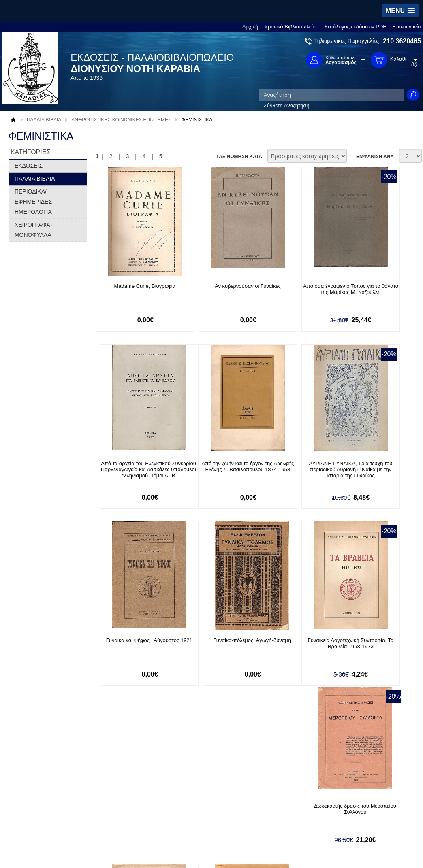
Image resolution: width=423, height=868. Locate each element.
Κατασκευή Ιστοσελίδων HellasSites (368, 850)
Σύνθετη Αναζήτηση (287, 105)
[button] (400, 11)
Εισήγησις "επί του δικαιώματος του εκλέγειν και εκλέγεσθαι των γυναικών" (294, 648)
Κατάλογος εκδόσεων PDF (355, 27)
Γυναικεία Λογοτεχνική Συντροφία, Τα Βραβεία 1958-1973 (133, 648)
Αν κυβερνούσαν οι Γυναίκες (214, 286)
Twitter (284, 796)
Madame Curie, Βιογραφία (133, 286)
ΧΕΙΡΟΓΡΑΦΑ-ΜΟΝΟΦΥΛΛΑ (33, 230)
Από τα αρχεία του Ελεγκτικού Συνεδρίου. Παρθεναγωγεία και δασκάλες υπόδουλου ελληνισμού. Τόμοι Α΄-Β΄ (374, 295)
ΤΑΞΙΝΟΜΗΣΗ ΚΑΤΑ (239, 157)
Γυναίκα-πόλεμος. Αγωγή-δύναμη (374, 467)
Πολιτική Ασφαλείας (122, 816)
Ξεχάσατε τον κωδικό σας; (211, 808)
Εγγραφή (191, 795)
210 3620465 (402, 41)
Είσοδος (190, 783)
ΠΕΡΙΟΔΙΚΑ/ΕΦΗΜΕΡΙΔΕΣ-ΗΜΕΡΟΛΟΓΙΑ (34, 202)
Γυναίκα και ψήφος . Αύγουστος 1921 (294, 467)
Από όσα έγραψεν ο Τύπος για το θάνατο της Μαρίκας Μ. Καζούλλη (294, 292)
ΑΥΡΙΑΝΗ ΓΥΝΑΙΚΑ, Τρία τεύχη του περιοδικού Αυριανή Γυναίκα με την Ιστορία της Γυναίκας (214, 473)
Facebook (288, 783)
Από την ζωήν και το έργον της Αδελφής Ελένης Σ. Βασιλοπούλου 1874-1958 (133, 470)
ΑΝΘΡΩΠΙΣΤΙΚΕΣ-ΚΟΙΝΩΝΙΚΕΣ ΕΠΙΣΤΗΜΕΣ (121, 120)
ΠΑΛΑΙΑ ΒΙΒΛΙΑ (44, 120)
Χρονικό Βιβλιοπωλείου (291, 27)
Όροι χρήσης (33, 795)
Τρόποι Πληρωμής (121, 791)
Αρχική (250, 27)
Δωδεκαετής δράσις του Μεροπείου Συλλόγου (214, 645)
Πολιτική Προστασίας (42, 808)
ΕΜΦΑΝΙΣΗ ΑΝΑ (375, 157)
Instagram (288, 809)
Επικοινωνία (407, 27)
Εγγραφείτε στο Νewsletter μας (125, 741)
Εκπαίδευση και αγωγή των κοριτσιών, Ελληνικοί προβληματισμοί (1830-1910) (374, 648)
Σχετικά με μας (35, 783)
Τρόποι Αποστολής (121, 803)
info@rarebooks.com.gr (370, 822)
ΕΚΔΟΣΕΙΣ (29, 166)
